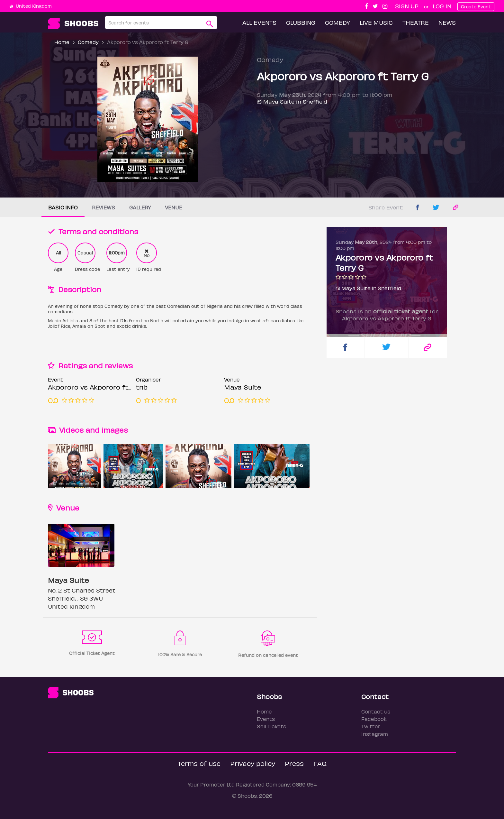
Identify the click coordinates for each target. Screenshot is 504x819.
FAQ (320, 763)
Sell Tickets (271, 726)
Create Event (476, 7)
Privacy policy (253, 763)
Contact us (376, 711)
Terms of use (199, 763)
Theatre (416, 22)
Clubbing (301, 22)
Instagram (375, 734)
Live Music (376, 22)
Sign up (407, 6)
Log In (442, 6)
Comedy (337, 22)
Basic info (63, 207)
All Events (259, 22)
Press (294, 763)
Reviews (104, 207)
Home (62, 42)
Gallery (140, 207)
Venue (174, 207)
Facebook (374, 719)
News (447, 22)
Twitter (371, 726)
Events (266, 719)
